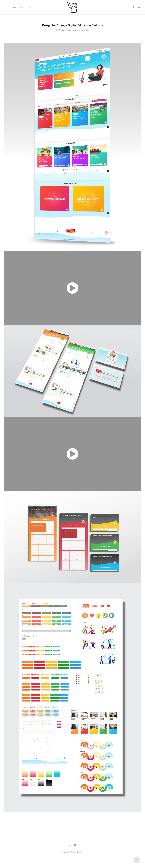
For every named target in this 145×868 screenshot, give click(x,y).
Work (14, 7)
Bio (20, 7)
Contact (28, 7)
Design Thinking (77, 852)
